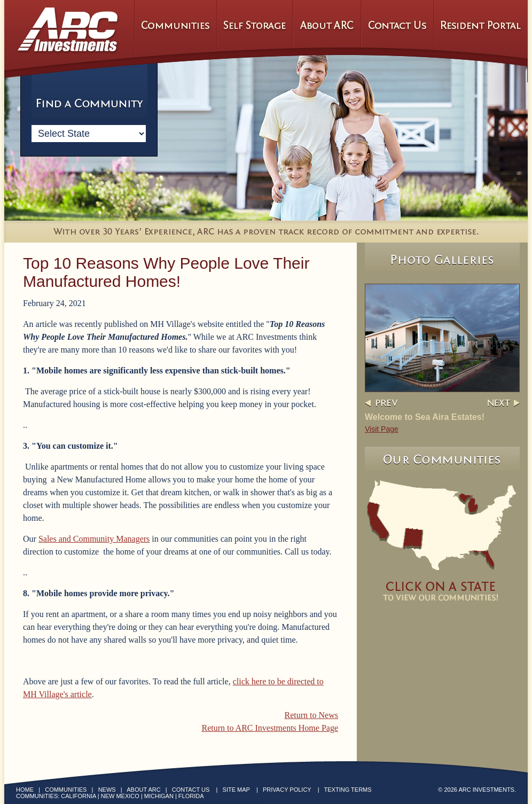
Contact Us (191, 790)
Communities (66, 790)
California (78, 796)
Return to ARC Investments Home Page (270, 728)
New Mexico (120, 796)
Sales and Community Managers (94, 539)
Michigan (159, 796)
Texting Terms (348, 790)
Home (25, 790)
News (107, 790)
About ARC (143, 790)
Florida (191, 796)
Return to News (311, 715)
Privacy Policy (287, 790)
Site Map (236, 790)
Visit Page (382, 429)
